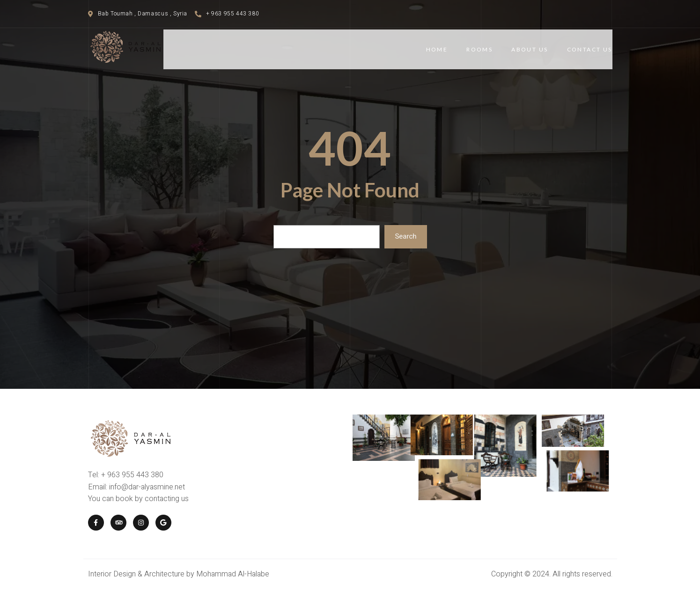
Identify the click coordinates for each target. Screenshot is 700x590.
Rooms (479, 49)
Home (437, 49)
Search (405, 236)
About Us (530, 49)
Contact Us (590, 49)
